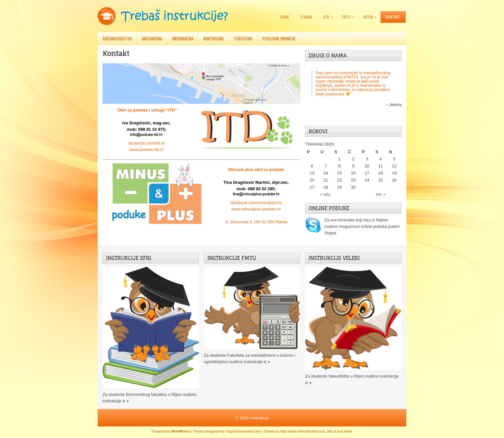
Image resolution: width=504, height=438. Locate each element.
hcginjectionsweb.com (244, 431)
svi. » (381, 194)
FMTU (350, 16)
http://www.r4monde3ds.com (303, 431)
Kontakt (393, 17)
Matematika (152, 39)
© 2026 (243, 418)
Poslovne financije (279, 39)
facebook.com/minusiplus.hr (256, 203)
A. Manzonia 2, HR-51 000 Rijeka (256, 222)
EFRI (329, 16)
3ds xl (332, 431)
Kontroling (214, 39)
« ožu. (326, 194)
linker (348, 431)
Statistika (243, 39)
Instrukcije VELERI (334, 258)
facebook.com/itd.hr (146, 143)
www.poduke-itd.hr (147, 150)
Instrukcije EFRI (129, 258)
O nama (306, 17)
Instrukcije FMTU (232, 258)
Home (285, 17)
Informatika (183, 39)
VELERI (371, 16)
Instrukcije (260, 418)
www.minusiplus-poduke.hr (256, 209)
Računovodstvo (117, 39)
